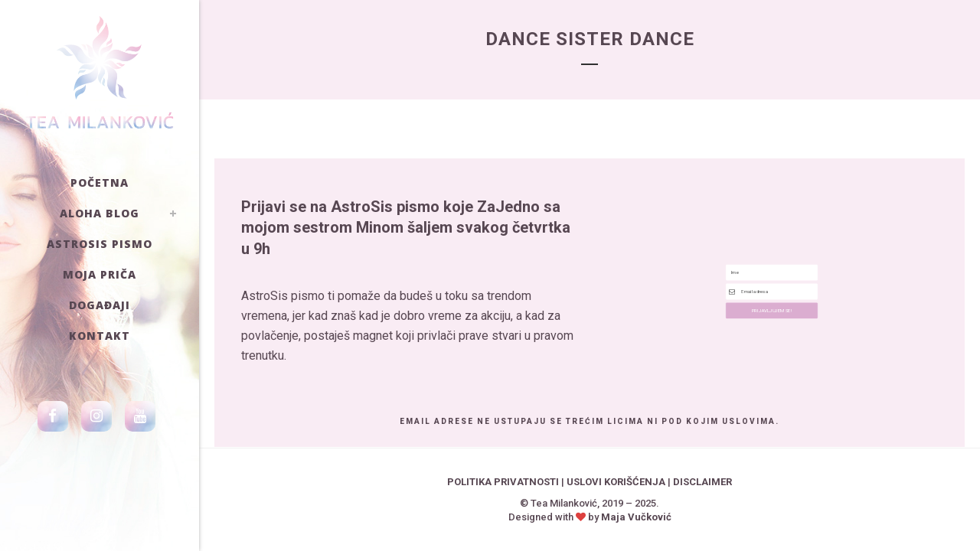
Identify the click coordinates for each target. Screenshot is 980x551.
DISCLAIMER (702, 482)
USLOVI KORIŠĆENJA (616, 482)
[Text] (772, 245)
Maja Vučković (636, 517)
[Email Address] (772, 291)
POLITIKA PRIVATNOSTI (503, 482)
